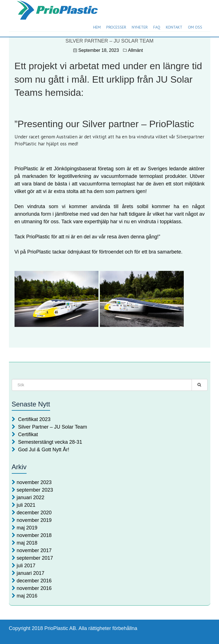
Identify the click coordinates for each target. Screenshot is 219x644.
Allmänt (136, 50)
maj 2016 (27, 596)
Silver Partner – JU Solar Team (53, 427)
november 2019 (34, 520)
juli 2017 (26, 566)
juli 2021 (26, 505)
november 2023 (34, 482)
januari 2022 (31, 497)
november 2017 (34, 550)
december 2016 (34, 581)
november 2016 (34, 588)
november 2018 (34, 535)
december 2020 (34, 513)
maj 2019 (27, 528)
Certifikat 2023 (34, 419)
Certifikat (28, 434)
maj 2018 (27, 543)
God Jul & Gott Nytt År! (44, 450)
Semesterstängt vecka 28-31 (50, 442)
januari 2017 (31, 573)
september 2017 (35, 558)
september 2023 (35, 490)
